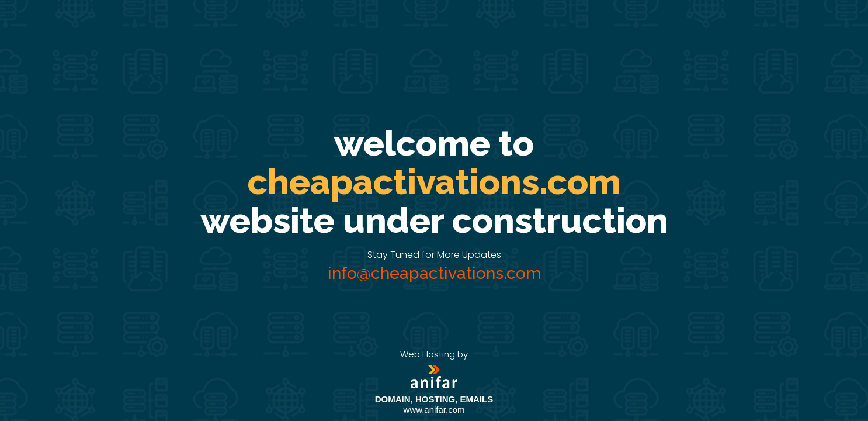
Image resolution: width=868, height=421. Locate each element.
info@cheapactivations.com (434, 273)
